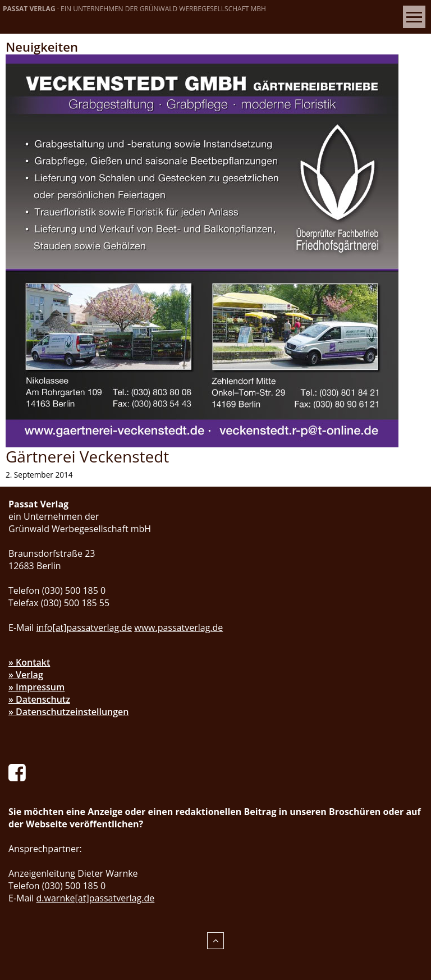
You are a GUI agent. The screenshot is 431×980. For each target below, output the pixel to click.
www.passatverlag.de (178, 628)
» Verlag (26, 675)
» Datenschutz (39, 699)
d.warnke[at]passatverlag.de (96, 898)
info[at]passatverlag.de (84, 628)
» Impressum (36, 687)
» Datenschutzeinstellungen (69, 712)
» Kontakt (29, 662)
